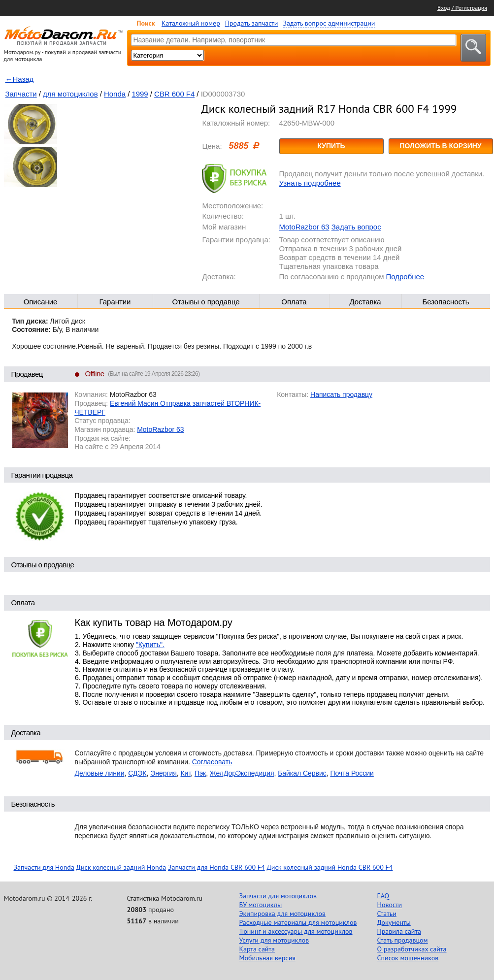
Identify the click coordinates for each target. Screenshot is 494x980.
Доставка (365, 302)
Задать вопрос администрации (329, 23)
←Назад (20, 79)
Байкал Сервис (302, 773)
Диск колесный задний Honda (121, 867)
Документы (394, 922)
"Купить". (150, 645)
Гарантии (115, 302)
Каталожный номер (191, 23)
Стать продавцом (403, 940)
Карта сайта (257, 949)
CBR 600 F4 (174, 94)
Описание (41, 302)
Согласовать (212, 762)
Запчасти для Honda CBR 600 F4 (216, 867)
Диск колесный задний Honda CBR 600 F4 (329, 867)
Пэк (200, 773)
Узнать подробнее (310, 183)
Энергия (164, 773)
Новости (390, 905)
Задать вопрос (356, 227)
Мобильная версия (267, 958)
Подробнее (405, 277)
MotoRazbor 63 (304, 227)
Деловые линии (100, 773)
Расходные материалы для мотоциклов (298, 922)
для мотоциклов (70, 94)
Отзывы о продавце (206, 302)
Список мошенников (408, 958)
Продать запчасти (252, 23)
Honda (115, 94)
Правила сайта (399, 931)
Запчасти (21, 94)
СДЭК (137, 773)
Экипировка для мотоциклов (283, 914)
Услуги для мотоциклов (274, 940)
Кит (186, 773)
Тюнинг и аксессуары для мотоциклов (296, 931)
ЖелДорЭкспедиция (242, 773)
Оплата (294, 302)
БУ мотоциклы (261, 905)
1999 (140, 94)
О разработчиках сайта (412, 949)
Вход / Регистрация (462, 8)
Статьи (387, 914)
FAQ (383, 896)
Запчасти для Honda (44, 867)
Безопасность (445, 302)
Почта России (352, 773)
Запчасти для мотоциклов (278, 896)
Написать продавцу (341, 394)
